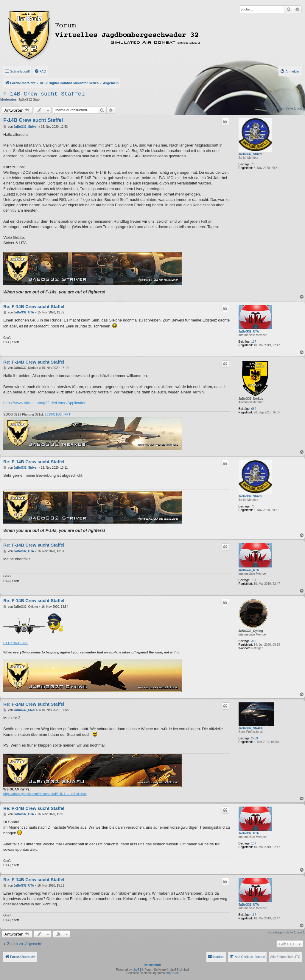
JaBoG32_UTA (249, 331)
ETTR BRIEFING (16, 643)
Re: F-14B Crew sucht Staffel (34, 306)
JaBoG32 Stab (29, 99)
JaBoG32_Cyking (251, 631)
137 (254, 342)
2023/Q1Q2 (53, 414)
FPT (67, 414)
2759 (254, 738)
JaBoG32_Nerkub (251, 399)
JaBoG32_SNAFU (251, 728)
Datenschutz (152, 965)
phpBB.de (172, 973)
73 (253, 164)
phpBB (137, 970)
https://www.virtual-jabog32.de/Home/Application (45, 403)
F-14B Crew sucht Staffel (44, 94)
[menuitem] (40, 71)
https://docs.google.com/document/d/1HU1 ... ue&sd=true (45, 794)
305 (254, 641)
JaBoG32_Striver (251, 154)
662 (254, 409)
